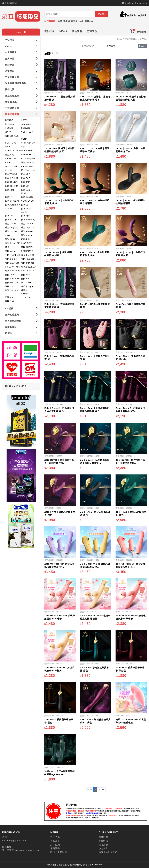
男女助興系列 (21, 76)
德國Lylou (10, 274)
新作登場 (49, 31)
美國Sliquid (11, 258)
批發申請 (103, 840)
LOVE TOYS (28, 150)
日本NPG (26, 174)
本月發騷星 (21, 52)
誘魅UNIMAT (28, 162)
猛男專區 (21, 58)
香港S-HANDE (12, 243)
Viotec (8, 162)
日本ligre (26, 215)
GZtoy (24, 138)
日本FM (9, 215)
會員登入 (142, 15)
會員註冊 (131, 15)
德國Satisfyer (12, 282)
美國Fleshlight (12, 254)
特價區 (21, 332)
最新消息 (55, 840)
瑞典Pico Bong (13, 270)
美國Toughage (28, 258)
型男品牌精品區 (21, 320)
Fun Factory (27, 270)
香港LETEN (11, 231)
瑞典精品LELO (28, 266)
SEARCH (102, 14)
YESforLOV (27, 131)
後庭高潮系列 (21, 95)
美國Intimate (28, 262)
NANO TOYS (12, 235)
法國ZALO (10, 286)
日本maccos (27, 196)
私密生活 (25, 239)
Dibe (7, 146)
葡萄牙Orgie (27, 286)
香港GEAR (10, 239)
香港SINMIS (27, 231)
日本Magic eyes (26, 191)
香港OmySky (12, 227)
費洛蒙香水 (21, 101)
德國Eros (26, 274)
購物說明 (77, 31)
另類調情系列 (21, 107)
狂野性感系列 (21, 314)
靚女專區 (21, 64)
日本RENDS (11, 181)
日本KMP (26, 181)
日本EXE (26, 178)
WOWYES (26, 154)
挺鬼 (7, 247)
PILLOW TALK (13, 266)
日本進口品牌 (12, 178)
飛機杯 (66, 21)
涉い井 (8, 131)
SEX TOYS (11, 142)
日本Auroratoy (12, 204)
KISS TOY (26, 243)
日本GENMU (11, 185)
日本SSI (25, 204)
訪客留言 (103, 848)
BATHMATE (27, 250)
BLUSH (9, 170)
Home (120, 39)
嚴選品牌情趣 (21, 113)
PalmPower (27, 166)
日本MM (25, 185)
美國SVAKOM (12, 262)
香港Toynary (27, 227)
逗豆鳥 (74, 21)
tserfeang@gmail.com (136, 3)
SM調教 (21, 308)
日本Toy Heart (28, 170)
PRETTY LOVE (13, 150)
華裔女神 (89, 21)
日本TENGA (11, 174)
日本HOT (10, 189)
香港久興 (9, 154)
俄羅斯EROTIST (26, 291)
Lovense (10, 123)
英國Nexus (11, 250)
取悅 (23, 146)
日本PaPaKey (28, 219)
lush (81, 21)
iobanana (26, 123)
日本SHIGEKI (12, 200)
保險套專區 (21, 326)
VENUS (9, 127)
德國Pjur (25, 278)
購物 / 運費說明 (58, 851)
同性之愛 (21, 89)
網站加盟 (103, 844)
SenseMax (11, 158)
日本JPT (9, 196)
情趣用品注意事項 (108, 851)
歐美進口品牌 (28, 254)
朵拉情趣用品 (11, 3)
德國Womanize (13, 278)
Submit (142, 45)
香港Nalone (27, 223)
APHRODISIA (28, 142)
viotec (21, 45)
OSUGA (9, 119)
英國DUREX (27, 247)
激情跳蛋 (21, 70)
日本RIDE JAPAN (26, 210)
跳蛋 (60, 21)
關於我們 (103, 837)
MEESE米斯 (11, 166)
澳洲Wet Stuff (12, 290)
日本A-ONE (11, 219)
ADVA (24, 119)
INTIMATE (26, 282)
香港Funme (27, 235)
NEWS (63, 31)
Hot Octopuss (28, 158)
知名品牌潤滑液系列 (21, 83)
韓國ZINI (10, 301)
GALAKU (10, 208)
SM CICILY (27, 297)
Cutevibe (26, 127)
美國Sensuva (12, 135)
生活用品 (21, 39)
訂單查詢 (92, 31)
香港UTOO (11, 223)
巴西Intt (9, 297)
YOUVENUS (27, 200)
